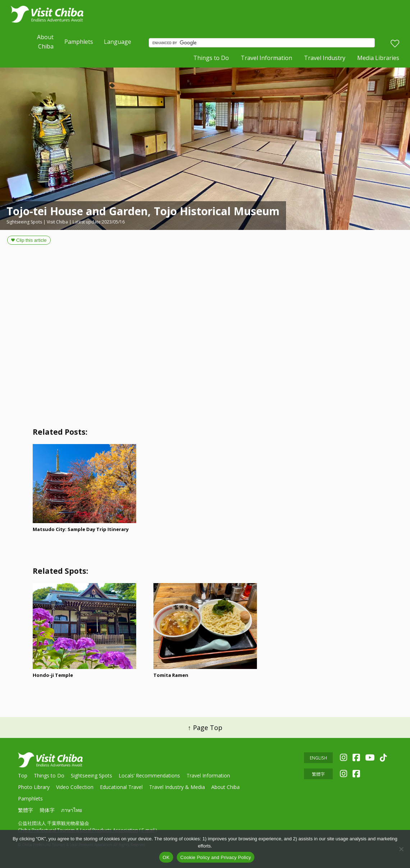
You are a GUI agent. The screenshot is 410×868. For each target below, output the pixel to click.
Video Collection (75, 787)
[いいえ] (401, 849)
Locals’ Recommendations (149, 775)
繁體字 (26, 810)
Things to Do (211, 58)
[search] (263, 43)
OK (166, 857)
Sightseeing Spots (91, 775)
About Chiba (45, 42)
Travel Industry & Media (177, 787)
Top (23, 775)
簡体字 (47, 810)
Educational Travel (121, 787)
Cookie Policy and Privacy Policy (216, 857)
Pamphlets (79, 42)
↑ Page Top (205, 728)
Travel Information (266, 58)
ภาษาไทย (72, 810)
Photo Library (34, 787)
